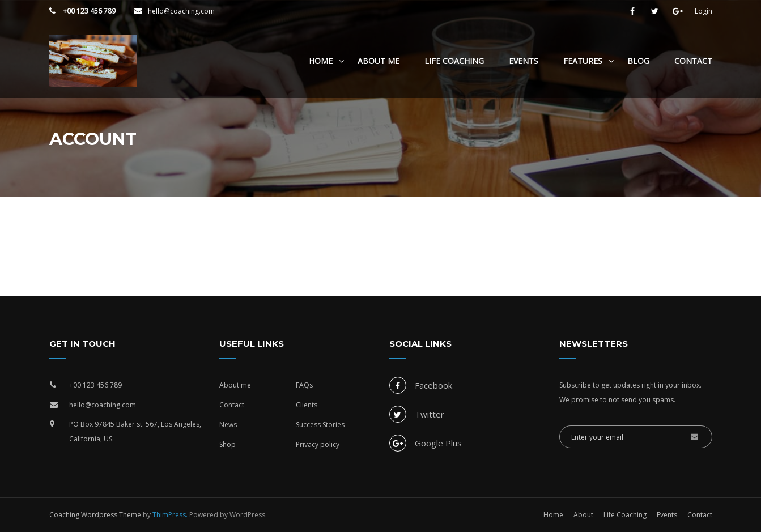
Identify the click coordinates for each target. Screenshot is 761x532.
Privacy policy (318, 444)
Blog (638, 61)
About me (235, 385)
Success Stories (320, 425)
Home (321, 61)
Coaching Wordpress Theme (95, 515)
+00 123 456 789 (88, 11)
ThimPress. (170, 515)
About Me (379, 61)
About (583, 515)
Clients (307, 405)
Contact (693, 61)
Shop (228, 444)
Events (524, 61)
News (228, 425)
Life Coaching (454, 61)
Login (703, 11)
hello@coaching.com (181, 11)
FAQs (304, 385)
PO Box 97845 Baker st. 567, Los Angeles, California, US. (135, 431)
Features (583, 61)
